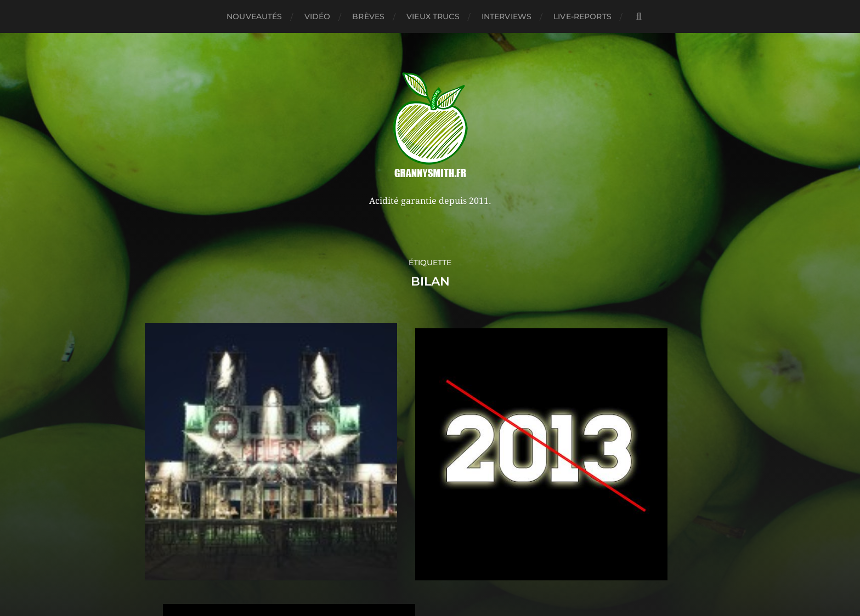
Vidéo (318, 16)
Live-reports (582, 16)
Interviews (507, 16)
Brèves (368, 16)
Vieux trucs (433, 16)
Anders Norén (454, 568)
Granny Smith (451, 542)
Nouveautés (254, 16)
